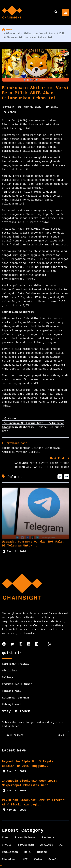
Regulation (10, 852)
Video (38, 859)
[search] (56, 12)
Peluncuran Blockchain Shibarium (33, 425)
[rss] (50, 644)
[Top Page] (1, 866)
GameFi (53, 859)
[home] (12, 12)
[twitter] (12, 644)
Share (10, 112)
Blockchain (26, 845)
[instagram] (21, 644)
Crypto (7, 845)
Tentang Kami (11, 691)
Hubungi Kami (11, 705)
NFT (25, 859)
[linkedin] (29, 644)
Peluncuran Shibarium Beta (24, 423)
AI (61, 845)
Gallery (7, 678)
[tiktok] (37, 644)
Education (9, 859)
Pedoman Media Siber (17, 684)
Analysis (47, 845)
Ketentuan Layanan (15, 698)
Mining (42, 852)
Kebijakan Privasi (15, 664)
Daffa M (8, 107)
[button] (60, 477)
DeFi (28, 852)
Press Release (25, 838)
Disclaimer (10, 671)
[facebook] (4, 644)
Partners (48, 838)
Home (7, 30)
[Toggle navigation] (65, 12)
